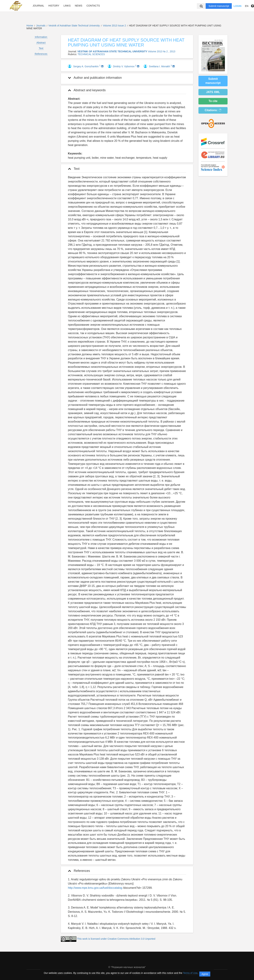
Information (41, 37)
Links (67, 6)
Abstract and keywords (87, 90)
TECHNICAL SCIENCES (91, 54)
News (78, 6)
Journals (41, 26)
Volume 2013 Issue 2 (115, 26)
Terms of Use (190, 973)
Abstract (41, 43)
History (54, 6)
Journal (38, 6)
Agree (205, 974)
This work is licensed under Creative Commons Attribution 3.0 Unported (116, 939)
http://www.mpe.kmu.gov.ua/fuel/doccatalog (95, 888)
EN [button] (247, 6)
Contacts (93, 6)
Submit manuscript (219, 6)
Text (41, 48)
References (41, 54)
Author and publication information (95, 78)
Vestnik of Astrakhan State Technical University (75, 26)
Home (30, 26)
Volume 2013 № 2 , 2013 (162, 51)
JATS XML (213, 92)
